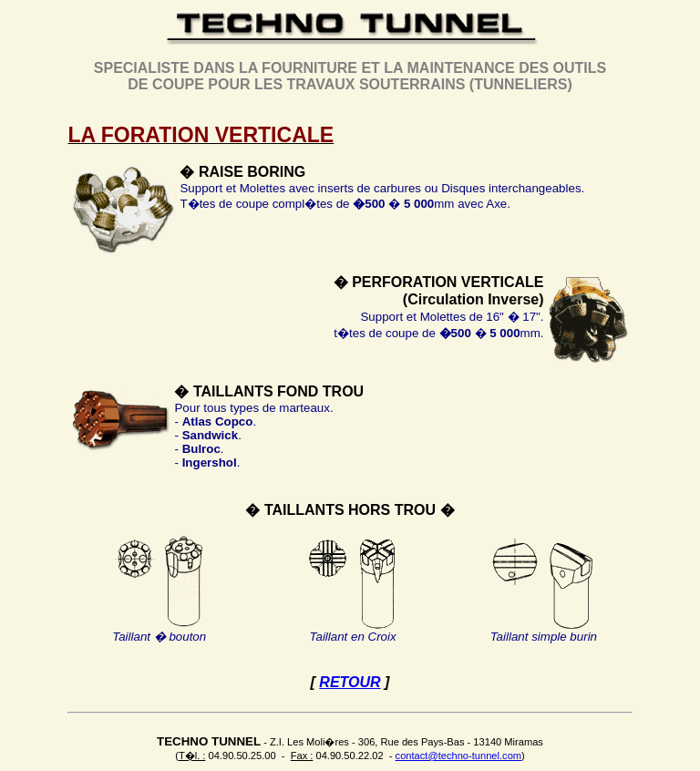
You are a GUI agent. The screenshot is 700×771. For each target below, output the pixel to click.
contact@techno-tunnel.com (459, 756)
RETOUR (350, 682)
